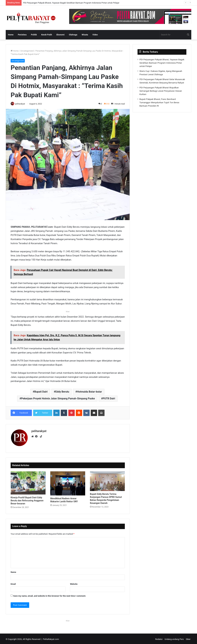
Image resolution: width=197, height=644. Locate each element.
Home (11, 35)
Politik (34, 35)
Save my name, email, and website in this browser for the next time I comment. (50, 595)
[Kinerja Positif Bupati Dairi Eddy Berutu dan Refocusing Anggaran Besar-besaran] (28, 482)
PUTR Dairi (109, 399)
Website (74, 583)
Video (95, 35)
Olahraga (73, 35)
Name (13, 571)
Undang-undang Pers (174, 638)
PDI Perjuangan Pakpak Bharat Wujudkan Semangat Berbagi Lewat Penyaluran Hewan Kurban (161, 91)
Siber (188, 638)
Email (13, 583)
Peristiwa (22, 35)
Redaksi (159, 638)
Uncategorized (27, 51)
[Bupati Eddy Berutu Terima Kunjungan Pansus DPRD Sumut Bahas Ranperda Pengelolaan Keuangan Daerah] (107, 480)
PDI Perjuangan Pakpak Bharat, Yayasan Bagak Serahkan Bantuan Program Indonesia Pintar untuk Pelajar (71, 3)
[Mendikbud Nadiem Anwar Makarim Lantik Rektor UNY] (68, 482)
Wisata (85, 35)
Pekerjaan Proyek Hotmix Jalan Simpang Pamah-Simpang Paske (58, 399)
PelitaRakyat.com (51, 638)
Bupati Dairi (41, 392)
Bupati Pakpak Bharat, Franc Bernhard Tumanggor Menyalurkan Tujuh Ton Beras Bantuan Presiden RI (159, 102)
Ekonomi (61, 35)
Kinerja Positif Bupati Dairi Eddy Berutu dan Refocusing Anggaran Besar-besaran (27, 500)
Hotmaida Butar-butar (89, 392)
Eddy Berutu (62, 392)
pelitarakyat (21, 104)
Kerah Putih (47, 35)
